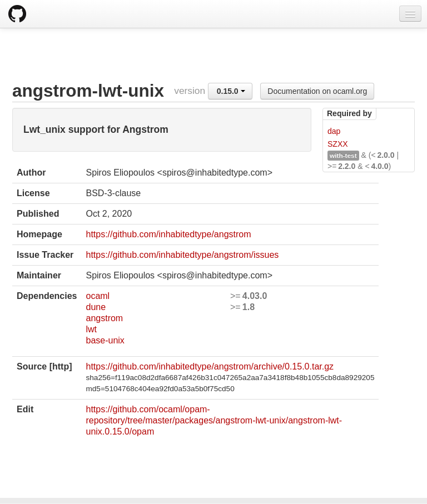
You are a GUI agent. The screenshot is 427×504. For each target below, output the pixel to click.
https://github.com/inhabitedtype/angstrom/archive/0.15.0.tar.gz (210, 366)
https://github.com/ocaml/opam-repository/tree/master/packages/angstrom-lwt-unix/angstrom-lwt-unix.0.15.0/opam (214, 420)
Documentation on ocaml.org (317, 91)
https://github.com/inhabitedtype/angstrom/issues (182, 255)
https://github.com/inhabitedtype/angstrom (168, 234)
